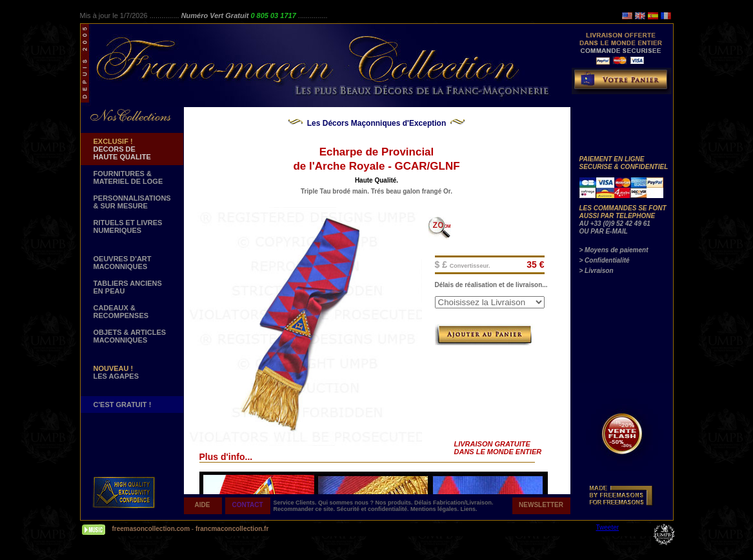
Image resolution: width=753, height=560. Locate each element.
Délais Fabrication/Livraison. (454, 503)
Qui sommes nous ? (347, 503)
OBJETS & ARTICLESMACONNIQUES (130, 336)
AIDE (203, 505)
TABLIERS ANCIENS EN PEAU (128, 287)
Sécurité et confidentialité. (374, 509)
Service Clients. (296, 503)
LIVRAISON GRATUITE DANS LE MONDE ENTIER (498, 448)
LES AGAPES (116, 372)
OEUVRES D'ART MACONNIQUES (123, 263)
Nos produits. (395, 503)
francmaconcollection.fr (232, 529)
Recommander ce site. (305, 509)
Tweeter (608, 527)
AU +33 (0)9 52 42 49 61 (615, 224)
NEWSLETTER (541, 505)
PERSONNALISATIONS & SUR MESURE (132, 202)
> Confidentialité (605, 260)
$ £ (463, 265)
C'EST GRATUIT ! (123, 405)
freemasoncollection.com (151, 529)
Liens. (469, 509)
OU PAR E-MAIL (604, 231)
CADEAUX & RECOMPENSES (121, 312)
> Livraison (597, 271)
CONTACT (247, 505)
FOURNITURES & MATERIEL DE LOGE (128, 177)
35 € (535, 265)
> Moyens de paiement (614, 250)
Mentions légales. (436, 509)
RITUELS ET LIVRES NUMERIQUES (128, 226)
